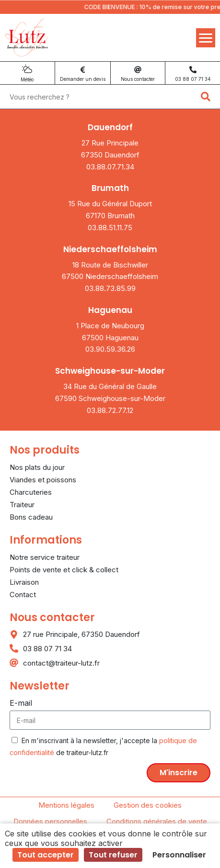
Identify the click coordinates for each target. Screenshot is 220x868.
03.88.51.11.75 (110, 228)
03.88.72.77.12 (110, 410)
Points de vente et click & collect (64, 570)
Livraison (24, 582)
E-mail (21, 703)
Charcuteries (31, 492)
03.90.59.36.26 (110, 349)
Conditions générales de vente (157, 821)
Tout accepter (46, 855)
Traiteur (22, 505)
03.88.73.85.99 (110, 288)
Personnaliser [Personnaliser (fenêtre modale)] (179, 855)
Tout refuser (113, 855)
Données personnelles (50, 821)
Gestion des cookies (148, 805)
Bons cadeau (31, 517)
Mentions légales (66, 805)
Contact (23, 595)
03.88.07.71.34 (110, 167)
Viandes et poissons (43, 480)
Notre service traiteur (45, 557)
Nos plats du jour (37, 467)
